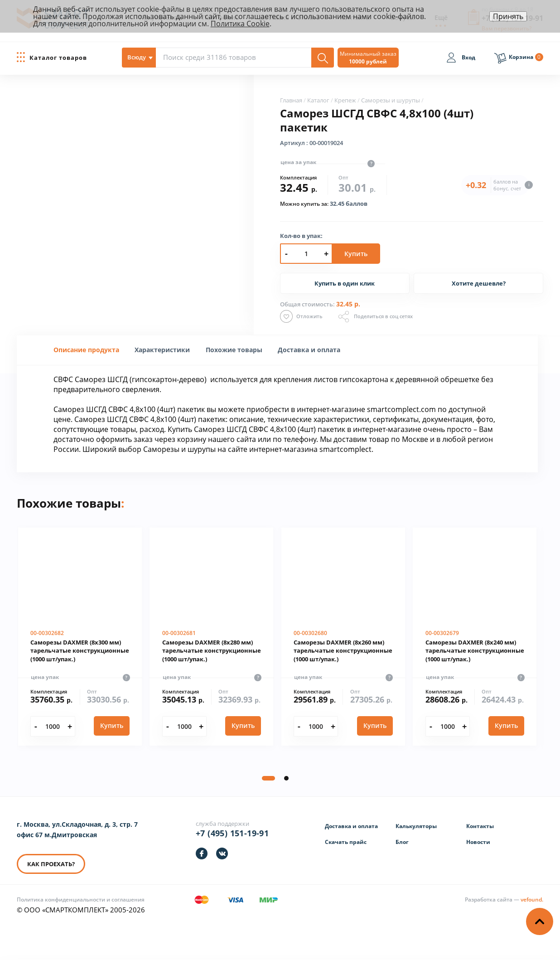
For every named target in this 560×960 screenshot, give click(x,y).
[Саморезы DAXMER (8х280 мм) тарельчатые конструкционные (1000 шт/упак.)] (211, 637)
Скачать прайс (346, 842)
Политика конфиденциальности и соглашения (81, 899)
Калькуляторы (416, 826)
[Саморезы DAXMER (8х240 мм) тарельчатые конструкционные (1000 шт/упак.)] (475, 637)
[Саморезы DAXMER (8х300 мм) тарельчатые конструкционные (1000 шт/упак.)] (80, 637)
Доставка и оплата (351, 826)
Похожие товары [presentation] (234, 350)
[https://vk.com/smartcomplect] (222, 853)
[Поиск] (323, 58)
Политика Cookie (240, 24)
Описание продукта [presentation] (86, 350)
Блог (402, 842)
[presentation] (162, 350)
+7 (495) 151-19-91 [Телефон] (232, 833)
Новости (478, 842)
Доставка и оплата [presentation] (309, 350)
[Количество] (53, 727)
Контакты (480, 826)
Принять (508, 16)
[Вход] (461, 59)
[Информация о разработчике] (504, 899)
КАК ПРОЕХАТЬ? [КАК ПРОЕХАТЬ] (51, 864)
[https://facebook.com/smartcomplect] (202, 853)
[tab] (86, 350)
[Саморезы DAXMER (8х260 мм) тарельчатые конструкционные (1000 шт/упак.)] (343, 637)
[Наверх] (540, 921)
